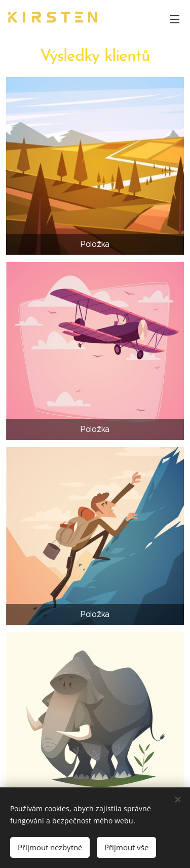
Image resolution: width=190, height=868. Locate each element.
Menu (175, 19)
